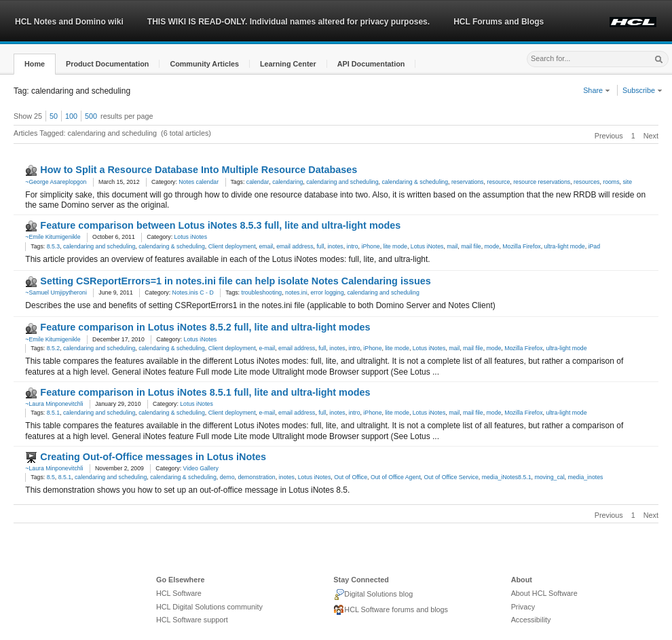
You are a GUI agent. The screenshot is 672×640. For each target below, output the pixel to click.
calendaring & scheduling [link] (415, 182)
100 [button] (71, 116)
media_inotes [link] (585, 477)
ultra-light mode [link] (564, 246)
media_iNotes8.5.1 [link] (507, 477)
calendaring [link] (287, 182)
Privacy (523, 607)
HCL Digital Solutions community (209, 607)
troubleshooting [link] (261, 293)
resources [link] (586, 182)
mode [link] (492, 246)
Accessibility (531, 620)
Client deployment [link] (232, 246)
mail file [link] (471, 246)
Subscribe (642, 90)
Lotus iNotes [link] (427, 246)
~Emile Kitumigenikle (53, 237)
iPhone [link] (370, 246)
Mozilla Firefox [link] (521, 246)
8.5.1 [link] (53, 413)
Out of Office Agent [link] (396, 477)
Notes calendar (199, 182)
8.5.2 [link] (53, 348)
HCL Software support (192, 620)
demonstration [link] (256, 477)
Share (597, 90)
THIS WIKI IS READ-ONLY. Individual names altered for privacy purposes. (288, 22)
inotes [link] (335, 246)
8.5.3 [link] (53, 246)
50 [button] (54, 116)
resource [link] (498, 182)
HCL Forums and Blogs (499, 22)
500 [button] (91, 116)
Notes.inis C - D (193, 293)
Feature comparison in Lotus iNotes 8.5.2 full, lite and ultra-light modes (205, 327)
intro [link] (353, 246)
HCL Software (179, 593)
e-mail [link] (267, 348)
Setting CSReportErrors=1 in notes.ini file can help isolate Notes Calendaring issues (235, 281)
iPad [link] (594, 246)
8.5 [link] (51, 477)
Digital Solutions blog (373, 595)
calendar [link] (258, 182)
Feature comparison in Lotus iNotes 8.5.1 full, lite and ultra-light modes (205, 392)
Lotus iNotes (190, 237)
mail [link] (452, 246)
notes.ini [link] (296, 293)
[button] (35, 64)
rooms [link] (611, 182)
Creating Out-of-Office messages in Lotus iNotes (153, 457)
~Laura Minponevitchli (54, 404)
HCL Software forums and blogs (391, 610)
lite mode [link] (395, 246)
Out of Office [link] (351, 477)
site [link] (627, 182)
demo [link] (227, 477)
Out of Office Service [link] (451, 477)
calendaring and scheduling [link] (342, 182)
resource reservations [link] (542, 182)
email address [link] (295, 246)
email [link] (266, 246)
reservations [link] (468, 182)
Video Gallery (201, 468)
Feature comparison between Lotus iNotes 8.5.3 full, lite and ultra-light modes (220, 225)
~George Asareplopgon (56, 182)
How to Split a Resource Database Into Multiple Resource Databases (199, 170)
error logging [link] (327, 293)
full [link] (320, 246)
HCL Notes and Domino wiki (69, 22)
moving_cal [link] (549, 477)
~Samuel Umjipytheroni (56, 293)
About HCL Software (544, 593)
